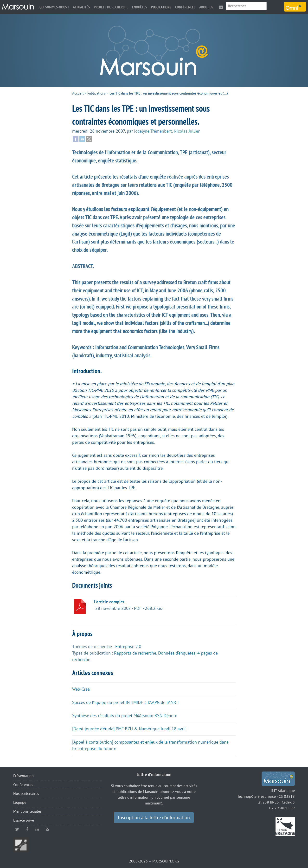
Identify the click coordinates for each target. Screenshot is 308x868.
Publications (161, 7)
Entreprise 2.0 (128, 647)
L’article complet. (110, 602)
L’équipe (20, 803)
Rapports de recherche (135, 653)
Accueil (78, 93)
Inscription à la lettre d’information (154, 818)
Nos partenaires (26, 794)
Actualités (81, 7)
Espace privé (24, 820)
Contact (221, 7)
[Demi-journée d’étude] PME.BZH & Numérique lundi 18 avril (129, 729)
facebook (27, 829)
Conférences (185, 7)
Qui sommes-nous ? (54, 7)
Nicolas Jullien (187, 131)
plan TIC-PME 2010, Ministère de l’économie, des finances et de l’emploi (160, 416)
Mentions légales (27, 811)
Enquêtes (140, 7)
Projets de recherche (111, 7)
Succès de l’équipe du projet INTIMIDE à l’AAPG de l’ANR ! (125, 702)
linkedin (37, 829)
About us (206, 7)
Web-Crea (81, 689)
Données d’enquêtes (177, 653)
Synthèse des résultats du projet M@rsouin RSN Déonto (125, 716)
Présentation (23, 776)
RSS (47, 829)
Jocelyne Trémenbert (153, 131)
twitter (17, 829)
